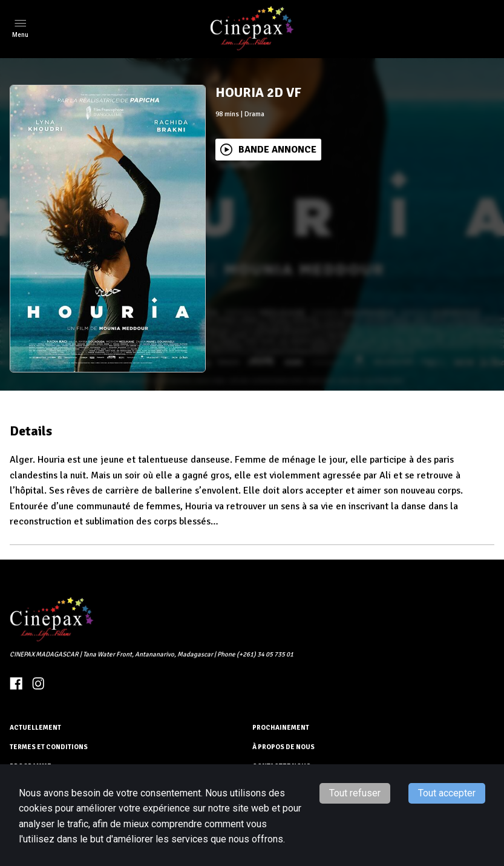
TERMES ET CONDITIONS (49, 747)
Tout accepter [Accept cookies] (447, 793)
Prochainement (281, 728)
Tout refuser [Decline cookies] (355, 793)
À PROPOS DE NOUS (283, 747)
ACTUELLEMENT (35, 728)
